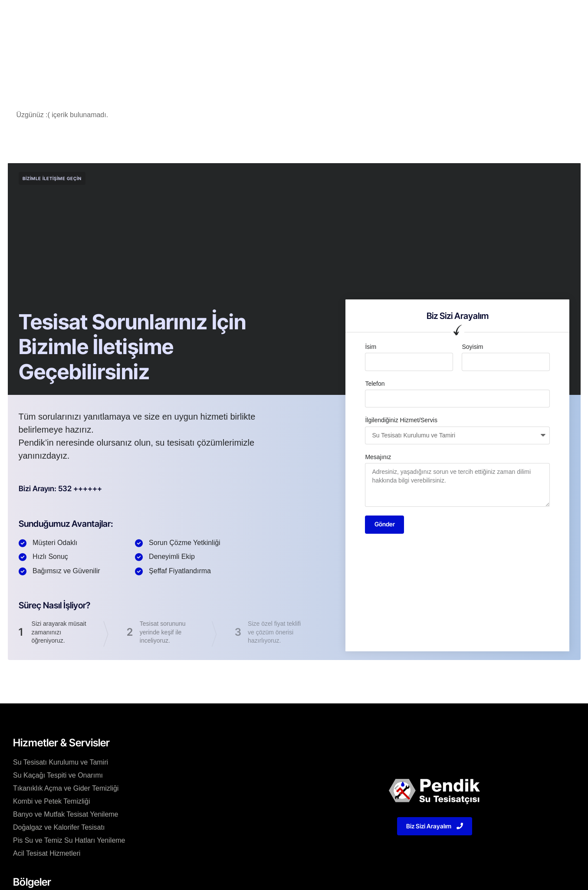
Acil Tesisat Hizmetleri (47, 855)
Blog (337, 15)
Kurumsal (194, 15)
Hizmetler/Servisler (250, 15)
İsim (371, 347)
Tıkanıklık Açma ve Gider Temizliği (66, 790)
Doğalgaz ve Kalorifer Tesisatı (59, 829)
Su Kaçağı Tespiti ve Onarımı (58, 777)
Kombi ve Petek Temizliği (52, 803)
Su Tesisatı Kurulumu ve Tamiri (61, 764)
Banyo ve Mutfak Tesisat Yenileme (66, 816)
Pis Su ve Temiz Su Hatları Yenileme (69, 842)
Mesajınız (378, 457)
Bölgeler (304, 15)
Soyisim (472, 347)
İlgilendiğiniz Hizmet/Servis (401, 420)
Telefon (375, 384)
